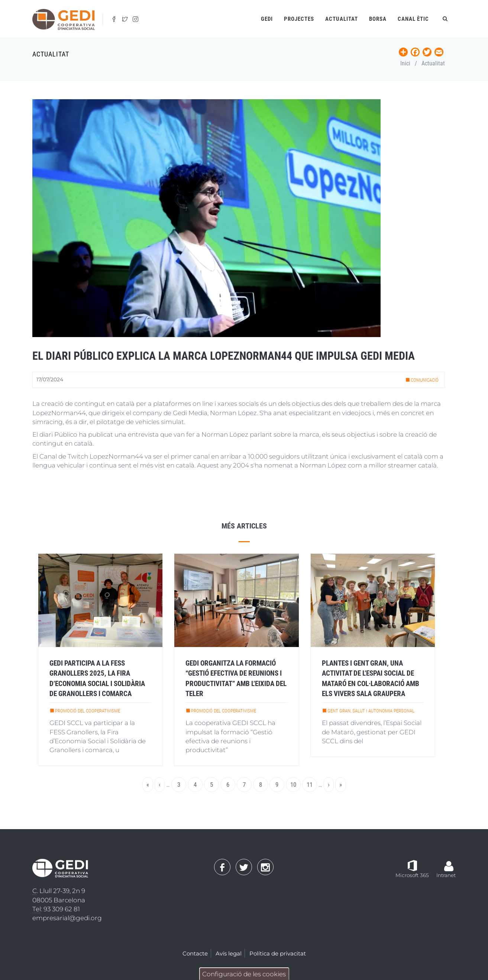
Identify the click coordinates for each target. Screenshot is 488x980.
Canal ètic (413, 19)
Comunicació (425, 380)
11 (312, 784)
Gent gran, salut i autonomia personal (371, 711)
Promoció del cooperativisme (88, 711)
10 (295, 784)
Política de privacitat (278, 953)
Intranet (446, 875)
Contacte (195, 953)
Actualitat (342, 19)
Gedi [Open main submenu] (267, 19)
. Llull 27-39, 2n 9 (59, 891)
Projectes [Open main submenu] (299, 19)
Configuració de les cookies (244, 974)
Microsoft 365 (412, 875)
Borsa (378, 19)
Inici (405, 63)
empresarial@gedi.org (67, 918)
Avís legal (229, 953)
